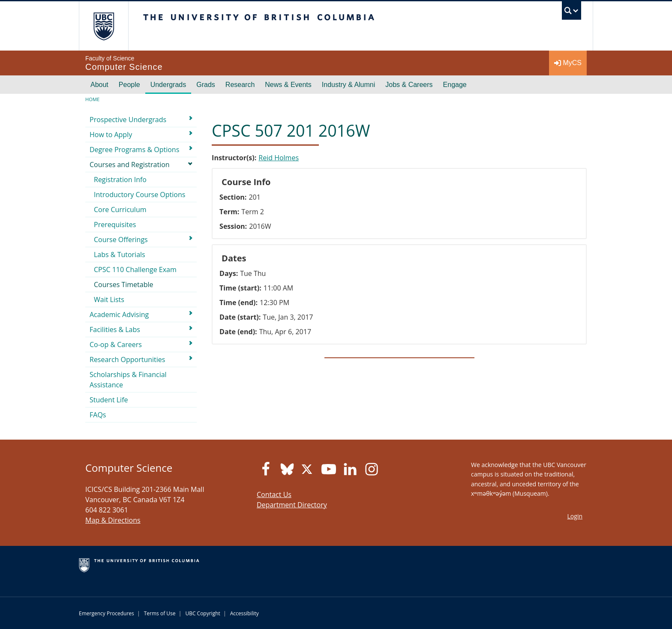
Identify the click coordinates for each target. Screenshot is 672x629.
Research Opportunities (127, 359)
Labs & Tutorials (120, 255)
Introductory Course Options (139, 195)
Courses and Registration (130, 165)
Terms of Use (160, 613)
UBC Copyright (202, 613)
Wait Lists (109, 300)
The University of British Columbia (103, 26)
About (99, 85)
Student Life (109, 400)
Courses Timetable (124, 285)
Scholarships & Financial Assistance (128, 380)
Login (575, 516)
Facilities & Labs (115, 329)
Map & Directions (113, 520)
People (129, 85)
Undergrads (168, 85)
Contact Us (274, 494)
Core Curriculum (120, 210)
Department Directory (292, 505)
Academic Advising (119, 314)
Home (92, 99)
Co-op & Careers (116, 344)
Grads (206, 85)
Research (240, 85)
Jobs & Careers (409, 85)
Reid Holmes (279, 158)
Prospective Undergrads (128, 120)
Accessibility (244, 613)
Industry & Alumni (349, 85)
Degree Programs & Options (134, 150)
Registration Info (120, 180)
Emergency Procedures (106, 613)
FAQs (98, 415)
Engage (455, 85)
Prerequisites (115, 225)
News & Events (288, 85)
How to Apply (111, 135)
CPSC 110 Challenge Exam (135, 270)
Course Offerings (121, 240)
